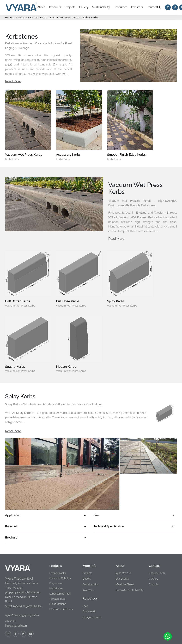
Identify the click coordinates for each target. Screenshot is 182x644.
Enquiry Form (157, 551)
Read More (13, 81)
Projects (70, 7)
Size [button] (96, 493)
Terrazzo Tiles (57, 576)
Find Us (153, 562)
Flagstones (56, 561)
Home (9, 17)
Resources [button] (120, 7)
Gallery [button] (84, 7)
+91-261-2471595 (16, 593)
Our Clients (122, 556)
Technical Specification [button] (109, 504)
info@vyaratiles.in (16, 603)
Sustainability (101, 7)
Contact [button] (152, 7)
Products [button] (55, 7)
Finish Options (58, 582)
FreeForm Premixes (61, 587)
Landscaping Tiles (60, 571)
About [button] (41, 7)
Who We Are (123, 551)
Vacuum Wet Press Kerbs (64, 17)
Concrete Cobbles (60, 556)
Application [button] (13, 493)
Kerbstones (37, 17)
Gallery (87, 556)
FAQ (85, 584)
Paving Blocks (58, 551)
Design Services (92, 595)
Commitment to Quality (130, 568)
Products (22, 17)
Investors (137, 7)
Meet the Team (125, 562)
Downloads (89, 589)
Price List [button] (11, 504)
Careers (153, 556)
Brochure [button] (11, 515)
